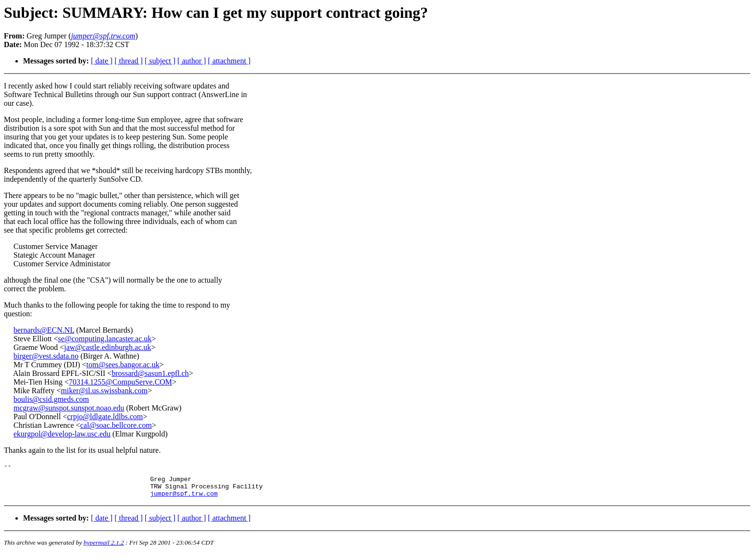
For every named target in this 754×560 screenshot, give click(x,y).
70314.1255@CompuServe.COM (120, 382)
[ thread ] (129, 61)
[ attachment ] (229, 61)
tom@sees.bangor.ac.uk (123, 365)
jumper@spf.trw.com (184, 499)
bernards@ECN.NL (44, 330)
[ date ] (102, 61)
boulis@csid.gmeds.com (51, 399)
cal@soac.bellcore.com (116, 425)
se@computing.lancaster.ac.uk (105, 339)
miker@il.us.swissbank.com (104, 391)
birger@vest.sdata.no (46, 356)
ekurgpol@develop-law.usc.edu (62, 434)
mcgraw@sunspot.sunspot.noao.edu (69, 408)
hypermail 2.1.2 (104, 548)
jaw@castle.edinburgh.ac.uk (107, 347)
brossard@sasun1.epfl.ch (150, 373)
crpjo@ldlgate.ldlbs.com (105, 417)
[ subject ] (160, 61)
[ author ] (192, 61)
